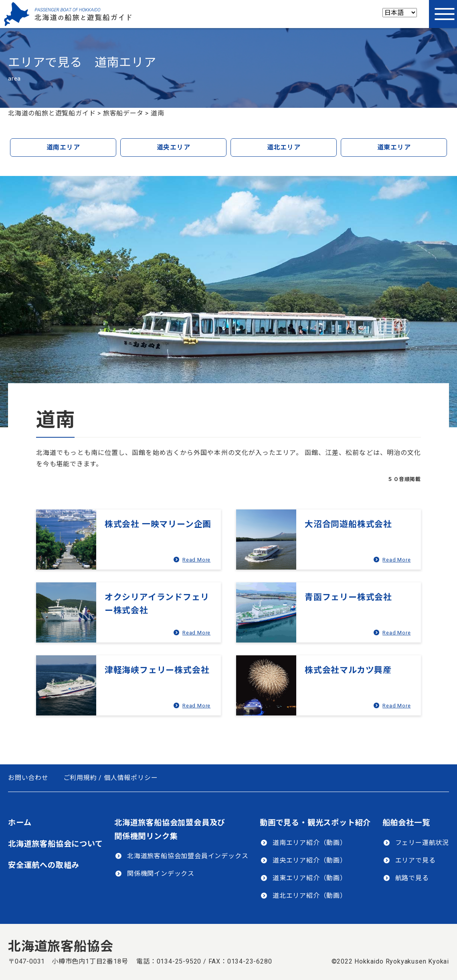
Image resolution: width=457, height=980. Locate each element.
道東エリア (394, 147)
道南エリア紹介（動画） (310, 843)
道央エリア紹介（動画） (310, 860)
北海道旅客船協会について (56, 844)
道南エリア (63, 147)
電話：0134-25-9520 (169, 961)
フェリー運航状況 (422, 843)
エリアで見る (416, 860)
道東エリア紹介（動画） (310, 878)
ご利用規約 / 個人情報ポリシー (111, 778)
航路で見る (412, 878)
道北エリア (284, 147)
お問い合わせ (28, 778)
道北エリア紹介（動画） (310, 896)
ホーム (20, 823)
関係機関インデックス (161, 874)
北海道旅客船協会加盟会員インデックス (188, 856)
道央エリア (174, 147)
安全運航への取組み (44, 865)
